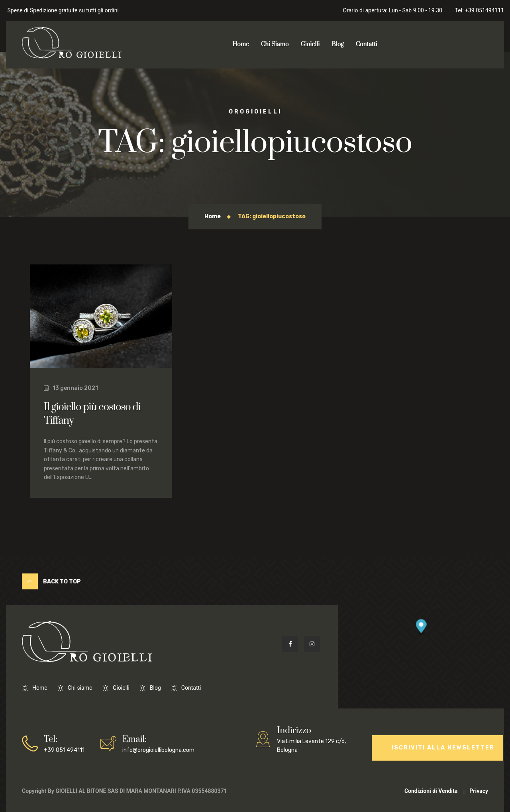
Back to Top (51, 581)
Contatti (367, 44)
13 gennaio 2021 (71, 388)
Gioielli (310, 44)
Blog (337, 44)
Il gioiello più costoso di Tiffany (92, 414)
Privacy (479, 791)
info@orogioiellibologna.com (158, 743)
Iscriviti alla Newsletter (443, 748)
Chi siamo (80, 688)
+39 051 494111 (64, 743)
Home (241, 44)
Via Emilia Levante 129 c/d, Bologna (316, 739)
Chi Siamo (275, 44)
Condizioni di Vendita (431, 791)
